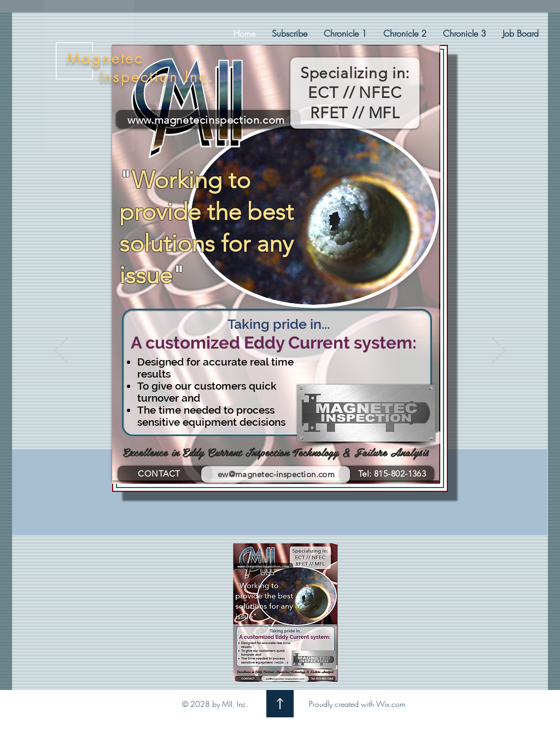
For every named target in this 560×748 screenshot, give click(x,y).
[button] (345, 33)
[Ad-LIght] (275, 663)
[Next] (498, 351)
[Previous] (62, 351)
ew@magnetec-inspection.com (276, 474)
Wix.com (391, 704)
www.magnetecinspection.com (206, 120)
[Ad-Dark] (285, 663)
